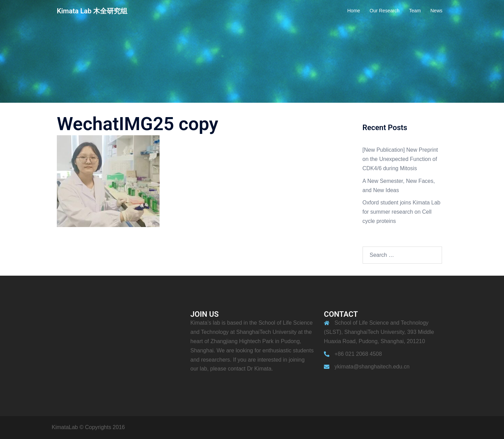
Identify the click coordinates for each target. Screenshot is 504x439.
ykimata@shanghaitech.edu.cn (372, 367)
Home (354, 11)
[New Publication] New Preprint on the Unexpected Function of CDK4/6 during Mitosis (400, 159)
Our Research (385, 11)
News (436, 11)
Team (415, 11)
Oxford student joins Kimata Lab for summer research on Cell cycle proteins (402, 212)
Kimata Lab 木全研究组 (92, 11)
